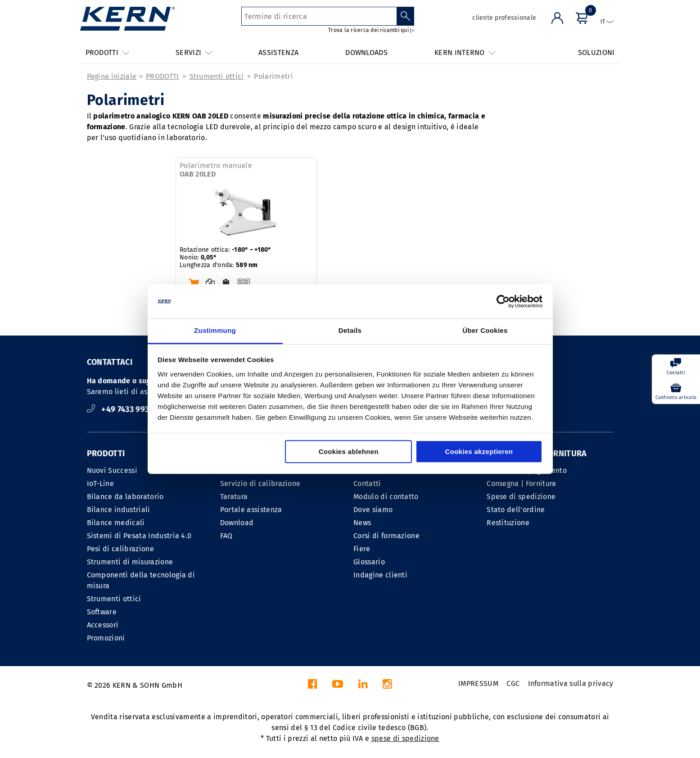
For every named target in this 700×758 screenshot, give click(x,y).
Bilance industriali (119, 510)
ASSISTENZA (278, 52)
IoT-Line (101, 483)
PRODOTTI (163, 76)
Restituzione (508, 523)
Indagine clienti (380, 575)
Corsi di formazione (386, 536)
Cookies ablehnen (349, 452)
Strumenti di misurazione (130, 562)
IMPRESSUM (478, 683)
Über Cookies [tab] (485, 331)
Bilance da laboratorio (125, 497)
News (362, 523)
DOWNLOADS (366, 52)
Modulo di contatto (386, 497)
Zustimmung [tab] (215, 331)
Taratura (234, 497)
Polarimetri (273, 76)
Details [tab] (350, 331)
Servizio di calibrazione (260, 483)
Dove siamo (373, 510)
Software (102, 612)
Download (237, 523)
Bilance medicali (116, 523)
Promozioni (106, 638)
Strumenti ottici (217, 76)
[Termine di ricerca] (319, 16)
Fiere (362, 549)
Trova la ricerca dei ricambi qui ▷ (371, 30)
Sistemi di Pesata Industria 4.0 (139, 536)
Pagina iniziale (112, 76)
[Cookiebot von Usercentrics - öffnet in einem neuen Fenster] (503, 301)
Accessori (103, 625)
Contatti (367, 483)
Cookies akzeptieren (479, 452)
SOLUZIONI (596, 52)
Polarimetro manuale (216, 170)
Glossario (369, 562)
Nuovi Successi (112, 470)
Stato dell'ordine (516, 510)
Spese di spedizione (521, 497)
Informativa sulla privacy (571, 683)
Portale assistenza (251, 510)
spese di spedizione (405, 738)
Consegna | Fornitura (521, 483)
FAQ (226, 536)
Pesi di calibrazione (120, 549)
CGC (513, 683)
